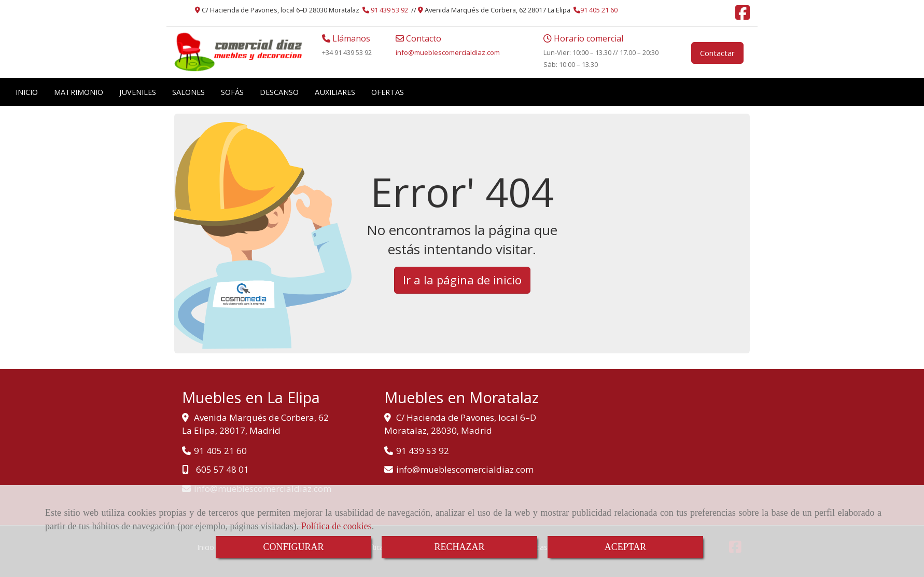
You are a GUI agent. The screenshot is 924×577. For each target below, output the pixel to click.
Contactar (717, 53)
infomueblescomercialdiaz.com (448, 52)
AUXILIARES (335, 92)
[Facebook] (743, 16)
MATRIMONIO (79, 92)
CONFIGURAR (293, 547)
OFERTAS (388, 92)
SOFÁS (232, 92)
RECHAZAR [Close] (459, 547)
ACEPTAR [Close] (626, 547)
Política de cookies (337, 526)
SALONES (188, 92)
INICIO (27, 92)
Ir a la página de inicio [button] (462, 280)
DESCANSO (279, 92)
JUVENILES (138, 92)
